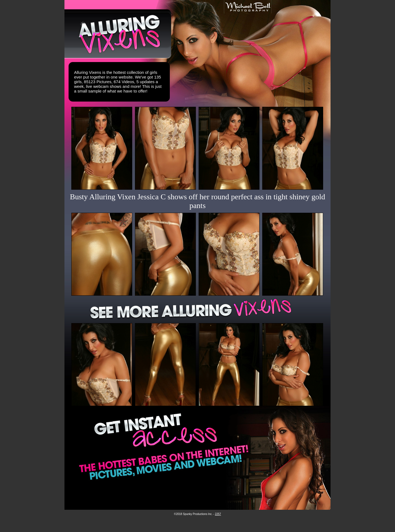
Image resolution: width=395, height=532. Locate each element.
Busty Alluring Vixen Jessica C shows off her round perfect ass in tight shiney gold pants (198, 201)
